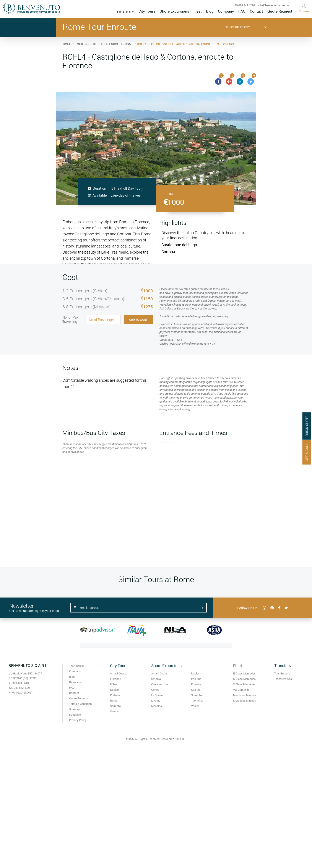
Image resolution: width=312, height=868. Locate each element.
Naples (114, 690)
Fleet (198, 11)
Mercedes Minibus (245, 700)
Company (226, 11)
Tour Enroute (282, 673)
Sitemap (74, 709)
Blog (210, 11)
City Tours (147, 11)
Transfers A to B (284, 679)
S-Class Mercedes (244, 679)
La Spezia (157, 695)
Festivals (75, 715)
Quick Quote (307, 426)
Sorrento (115, 706)
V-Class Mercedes (244, 684)
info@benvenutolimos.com (275, 5)
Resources (76, 682)
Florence (115, 679)
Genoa (155, 690)
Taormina (197, 700)
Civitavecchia (160, 684)
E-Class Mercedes (244, 673)
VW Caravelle (241, 690)
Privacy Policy (78, 720)
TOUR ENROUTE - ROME (117, 44)
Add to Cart (138, 320)
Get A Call (307, 452)
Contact (256, 11)
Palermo (196, 679)
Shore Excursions (174, 11)
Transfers (125, 11)
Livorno (156, 700)
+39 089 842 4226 (244, 5)
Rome (114, 700)
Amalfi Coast (118, 673)
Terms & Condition (80, 704)
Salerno (196, 690)
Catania (156, 679)
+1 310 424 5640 (19, 683)
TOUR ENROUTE (86, 44)
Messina (157, 706)
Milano (114, 684)
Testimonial (76, 666)
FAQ (242, 11)
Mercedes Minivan (245, 695)
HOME (67, 44)
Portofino (116, 695)
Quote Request (280, 11)
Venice (114, 711)
